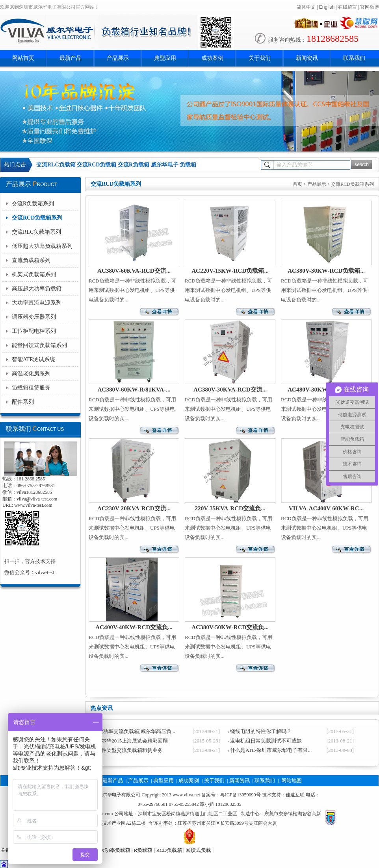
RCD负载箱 (169, 850)
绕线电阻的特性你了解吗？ (261, 731)
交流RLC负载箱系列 (36, 232)
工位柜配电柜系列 (34, 331)
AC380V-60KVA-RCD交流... (134, 271)
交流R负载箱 (134, 165)
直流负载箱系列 (31, 260)
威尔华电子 (165, 165)
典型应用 (165, 58)
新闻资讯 (307, 58)
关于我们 (260, 58)
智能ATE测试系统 (33, 359)
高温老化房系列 (31, 374)
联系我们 (354, 58)
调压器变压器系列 (34, 317)
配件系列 (23, 402)
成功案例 (212, 58)
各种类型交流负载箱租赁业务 (129, 750)
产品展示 (118, 58)
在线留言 (347, 7)
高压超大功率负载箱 (37, 289)
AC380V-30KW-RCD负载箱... (326, 271)
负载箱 (188, 165)
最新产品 (71, 58)
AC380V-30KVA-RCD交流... (230, 389)
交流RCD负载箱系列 (37, 218)
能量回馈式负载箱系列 (39, 345)
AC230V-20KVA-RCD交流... (134, 508)
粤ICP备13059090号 (241, 795)
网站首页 (23, 58)
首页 (297, 184)
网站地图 (292, 780)
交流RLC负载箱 (56, 165)
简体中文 (306, 7)
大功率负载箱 (115, 850)
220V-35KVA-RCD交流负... (230, 508)
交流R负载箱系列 (33, 204)
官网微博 (370, 7)
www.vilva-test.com (33, 505)
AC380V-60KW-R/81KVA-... (134, 389)
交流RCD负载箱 (97, 165)
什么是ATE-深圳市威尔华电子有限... (271, 750)
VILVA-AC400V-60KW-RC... (326, 508)
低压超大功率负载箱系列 (42, 246)
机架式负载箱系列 (34, 274)
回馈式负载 (198, 850)
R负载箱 (143, 850)
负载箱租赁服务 (31, 388)
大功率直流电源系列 (37, 303)
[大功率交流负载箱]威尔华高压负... (136, 731)
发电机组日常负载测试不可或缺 (266, 741)
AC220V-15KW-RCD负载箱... (230, 271)
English (327, 7)
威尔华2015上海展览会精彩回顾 (132, 741)
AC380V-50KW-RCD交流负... (230, 627)
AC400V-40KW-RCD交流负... (134, 627)
